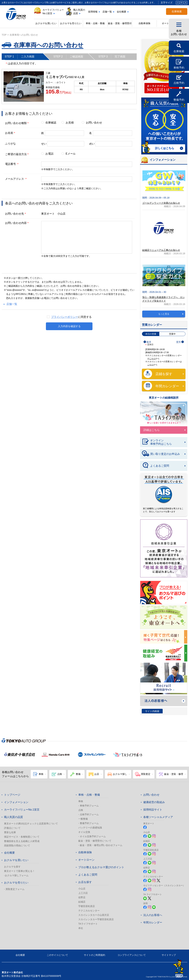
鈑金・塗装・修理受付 (120, 23)
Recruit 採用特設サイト (164, 678)
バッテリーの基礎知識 (90, 828)
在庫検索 (177, 11)
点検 (81, 810)
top (4, 35)
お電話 (49, 154)
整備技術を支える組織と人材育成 (22, 841)
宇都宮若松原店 (87, 906)
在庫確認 (51, 123)
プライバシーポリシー (65, 317)
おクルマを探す (12, 867)
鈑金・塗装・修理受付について (95, 841)
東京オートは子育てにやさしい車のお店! (164, 637)
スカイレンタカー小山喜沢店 (94, 915)
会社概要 (122, 12)
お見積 (70, 123)
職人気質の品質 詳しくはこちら (164, 126)
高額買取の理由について (17, 846)
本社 (81, 928)
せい (44, 144)
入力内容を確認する (69, 326)
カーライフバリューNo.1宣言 (53, 12)
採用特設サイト (153, 810)
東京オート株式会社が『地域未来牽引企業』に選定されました (164, 548)
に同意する (71, 317)
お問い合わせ (94, 123)
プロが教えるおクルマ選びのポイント (101, 867)
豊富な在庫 (10, 832)
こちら (152, 359)
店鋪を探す (158, 374)
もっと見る (164, 314)
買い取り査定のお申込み (161, 454)
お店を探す (85, 882)
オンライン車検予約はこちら (157, 442)
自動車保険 (144, 23)
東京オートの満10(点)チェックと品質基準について (31, 824)
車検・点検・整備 (89, 795)
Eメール (71, 154)
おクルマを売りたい (71, 23)
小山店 (82, 889)
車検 (81, 801)
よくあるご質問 (155, 466)
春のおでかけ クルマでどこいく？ (164, 617)
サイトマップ (169, 955)
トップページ (12, 795)
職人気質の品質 (79, 12)
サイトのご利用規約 (94, 955)
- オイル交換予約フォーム (92, 836)
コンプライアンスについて (132, 955)
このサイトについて (57, 955)
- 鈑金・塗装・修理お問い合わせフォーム (100, 845)
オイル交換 (84, 832)
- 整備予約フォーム (89, 823)
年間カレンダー (161, 386)
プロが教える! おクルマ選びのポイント (164, 593)
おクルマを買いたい (46, 23)
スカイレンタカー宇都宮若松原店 (96, 919)
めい (92, 144)
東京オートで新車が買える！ (19, 871)
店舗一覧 (107, 12)
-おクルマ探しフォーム (16, 875)
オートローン (86, 860)
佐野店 (82, 897)
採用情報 (93, 12)
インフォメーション (16, 802)
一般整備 (83, 819)
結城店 (82, 902)
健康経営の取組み (164, 653)
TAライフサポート (88, 924)
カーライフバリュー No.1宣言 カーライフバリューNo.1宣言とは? (164, 67)
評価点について (12, 828)
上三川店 (83, 893)
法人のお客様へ (164, 701)
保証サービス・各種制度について (22, 837)
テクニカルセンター (89, 911)
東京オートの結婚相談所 (164, 398)
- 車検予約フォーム (89, 806)
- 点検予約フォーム (89, 814)
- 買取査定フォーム (14, 889)
